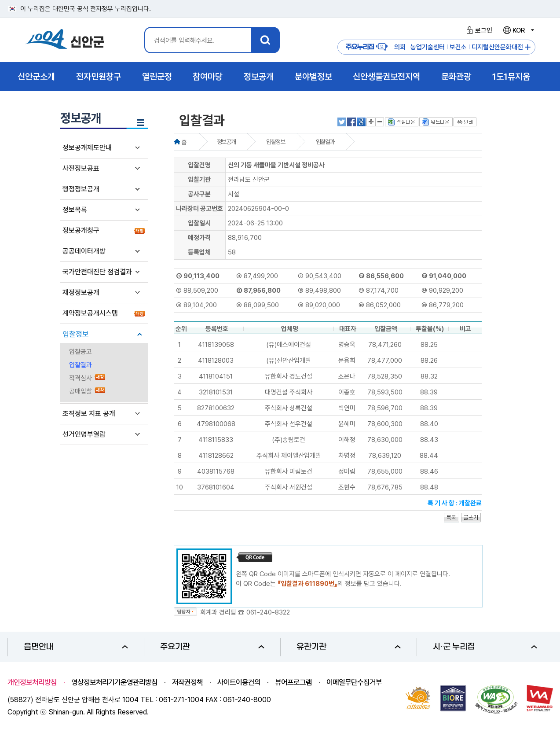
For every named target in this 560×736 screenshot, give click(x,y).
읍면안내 (76, 647)
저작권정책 (187, 682)
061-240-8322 (268, 612)
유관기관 (349, 647)
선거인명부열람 (84, 434)
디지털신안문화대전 (497, 47)
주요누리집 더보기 (528, 47)
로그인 (478, 30)
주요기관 (212, 647)
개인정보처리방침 (32, 682)
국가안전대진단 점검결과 (97, 272)
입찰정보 (76, 334)
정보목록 (75, 210)
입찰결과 (81, 365)
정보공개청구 (81, 230)
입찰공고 (81, 352)
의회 (400, 47)
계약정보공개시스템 (90, 313)
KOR (518, 30)
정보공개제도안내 (87, 148)
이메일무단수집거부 (354, 682)
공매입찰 (81, 391)
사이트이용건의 (239, 682)
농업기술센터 (428, 47)
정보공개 (226, 142)
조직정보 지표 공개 (89, 414)
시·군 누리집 (485, 647)
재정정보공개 (81, 293)
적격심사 (81, 378)
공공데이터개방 (84, 251)
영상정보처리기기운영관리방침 (114, 682)
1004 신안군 (65, 40)
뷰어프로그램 (293, 682)
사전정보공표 (81, 168)
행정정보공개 (81, 189)
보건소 (458, 47)
